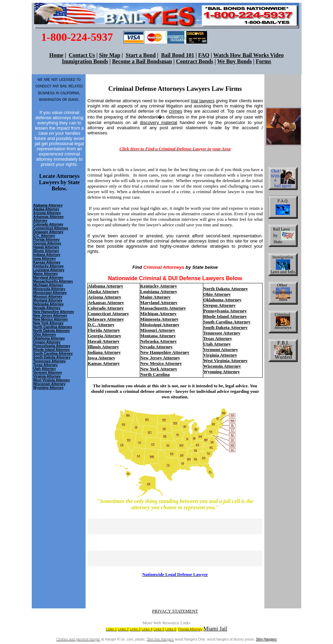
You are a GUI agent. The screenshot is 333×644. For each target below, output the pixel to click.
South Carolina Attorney (53, 354)
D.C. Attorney (44, 236)
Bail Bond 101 (178, 55)
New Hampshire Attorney (54, 312)
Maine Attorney (46, 274)
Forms (263, 61)
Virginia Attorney (47, 376)
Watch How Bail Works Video (248, 55)
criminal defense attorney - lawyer (156, 391)
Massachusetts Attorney (53, 281)
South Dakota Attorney (52, 357)
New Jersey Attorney (50, 316)
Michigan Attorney (48, 285)
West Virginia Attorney (52, 380)
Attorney (40, 221)
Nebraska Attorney (48, 304)
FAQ (204, 55)
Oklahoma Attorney (49, 338)
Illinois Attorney (46, 251)
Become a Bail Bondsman (142, 61)
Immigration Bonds (85, 61)
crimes (175, 111)
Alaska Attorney (46, 209)
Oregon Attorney (47, 342)
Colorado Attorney (48, 224)
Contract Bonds (195, 61)
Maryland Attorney (48, 278)
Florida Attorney (46, 240)
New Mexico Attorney (51, 319)
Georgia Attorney (47, 243)
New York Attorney (48, 323)
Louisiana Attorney (49, 270)
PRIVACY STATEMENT (175, 611)
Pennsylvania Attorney (52, 346)
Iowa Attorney (45, 259)
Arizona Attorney (47, 213)
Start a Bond (141, 55)
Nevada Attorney (47, 308)
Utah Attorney (45, 369)
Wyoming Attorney (222, 372)
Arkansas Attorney (48, 217)
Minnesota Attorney (49, 289)
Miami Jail (215, 629)
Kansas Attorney (47, 262)
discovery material (158, 122)
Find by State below (175, 267)
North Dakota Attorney (51, 331)
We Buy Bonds (234, 61)
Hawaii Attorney (46, 247)
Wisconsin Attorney (222, 366)
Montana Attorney (48, 300)
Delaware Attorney (48, 232)
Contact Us (82, 55)
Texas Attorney (45, 365)
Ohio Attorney (45, 335)
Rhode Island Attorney (51, 350)
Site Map (110, 55)
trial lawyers (203, 101)
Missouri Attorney (48, 297)
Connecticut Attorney (51, 228)
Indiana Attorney (47, 255)
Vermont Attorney (48, 373)
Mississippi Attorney (50, 293)
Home (56, 55)
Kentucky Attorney (48, 266)
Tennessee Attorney (49, 361)
